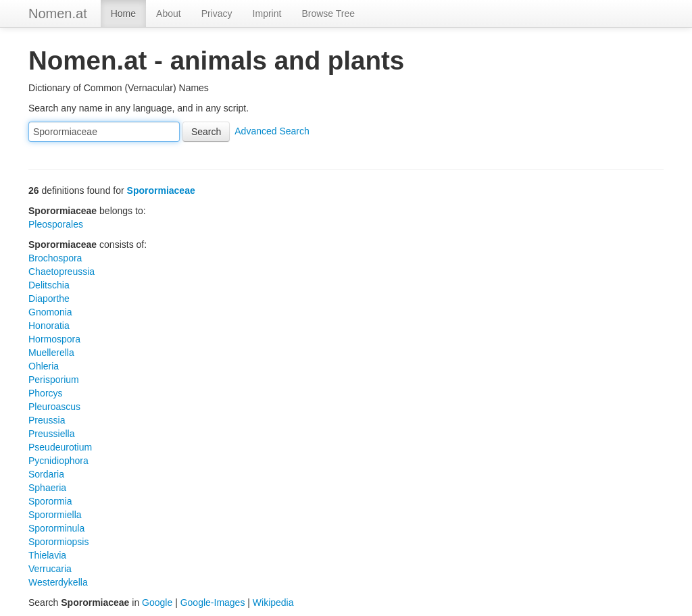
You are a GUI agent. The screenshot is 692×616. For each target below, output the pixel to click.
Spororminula (56, 528)
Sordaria (46, 474)
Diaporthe (49, 299)
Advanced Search (272, 131)
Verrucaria (50, 569)
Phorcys (46, 393)
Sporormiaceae (161, 190)
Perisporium (54, 380)
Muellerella (51, 353)
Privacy (217, 14)
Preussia (47, 420)
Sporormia (50, 501)
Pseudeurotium (60, 447)
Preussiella (51, 434)
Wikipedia (273, 602)
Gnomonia (50, 312)
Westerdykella (58, 582)
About (169, 14)
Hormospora (54, 339)
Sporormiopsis (58, 542)
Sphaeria (47, 488)
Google (157, 602)
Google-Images (213, 602)
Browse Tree (328, 14)
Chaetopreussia (61, 272)
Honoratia (49, 326)
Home (123, 14)
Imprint (267, 14)
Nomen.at (58, 14)
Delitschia (49, 285)
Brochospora (55, 258)
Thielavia (47, 555)
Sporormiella (55, 515)
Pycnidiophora (58, 461)
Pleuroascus (54, 407)
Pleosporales (56, 224)
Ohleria (44, 366)
